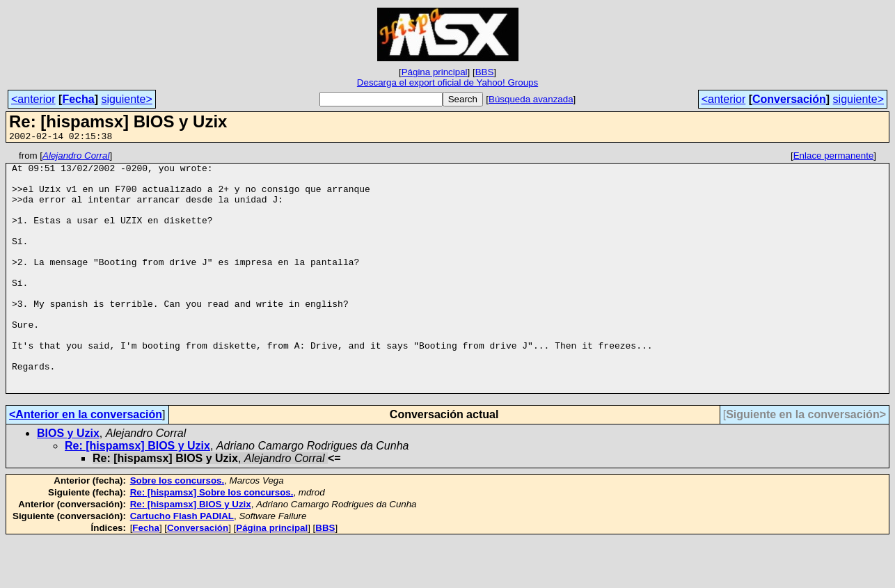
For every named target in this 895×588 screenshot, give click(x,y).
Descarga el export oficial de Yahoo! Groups (447, 82)
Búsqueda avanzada (531, 99)
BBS (485, 72)
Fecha (78, 99)
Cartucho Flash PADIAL (182, 564)
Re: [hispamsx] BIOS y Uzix (137, 494)
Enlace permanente (834, 158)
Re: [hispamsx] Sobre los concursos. (212, 540)
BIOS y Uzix (68, 481)
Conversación (789, 99)
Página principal (435, 72)
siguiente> (126, 99)
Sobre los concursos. (177, 529)
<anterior (33, 99)
